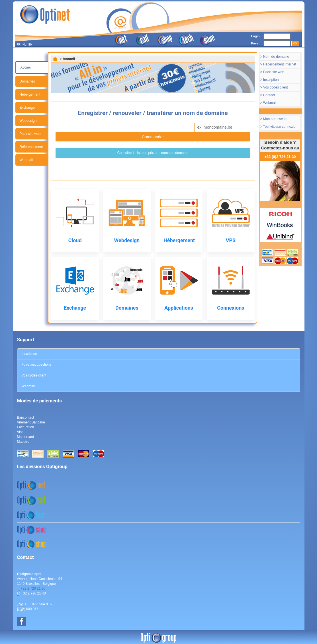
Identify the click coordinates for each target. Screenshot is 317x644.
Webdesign (28, 121)
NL (24, 45)
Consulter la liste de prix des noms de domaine (153, 153)
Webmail (26, 160)
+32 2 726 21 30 (33, 589)
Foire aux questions (37, 365)
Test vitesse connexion (280, 127)
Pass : (256, 43)
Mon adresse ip (275, 119)
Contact (269, 95)
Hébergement (30, 94)
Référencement (31, 147)
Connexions (231, 308)
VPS (231, 240)
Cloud (75, 240)
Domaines (27, 81)
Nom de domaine (276, 57)
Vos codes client (276, 87)
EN (30, 45)
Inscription (271, 80)
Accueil (26, 67)
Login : (256, 36)
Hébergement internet (280, 64)
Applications (179, 308)
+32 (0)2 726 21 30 (280, 157)
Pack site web (30, 134)
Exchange (27, 108)
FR (19, 45)
